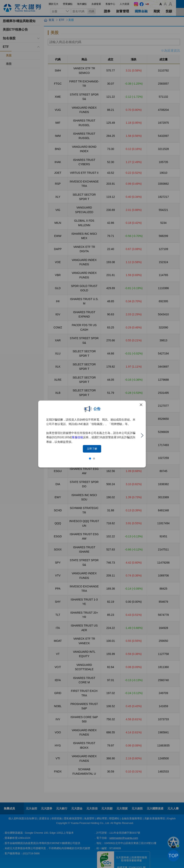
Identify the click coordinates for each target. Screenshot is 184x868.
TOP (173, 856)
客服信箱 (77, 437)
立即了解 (92, 449)
